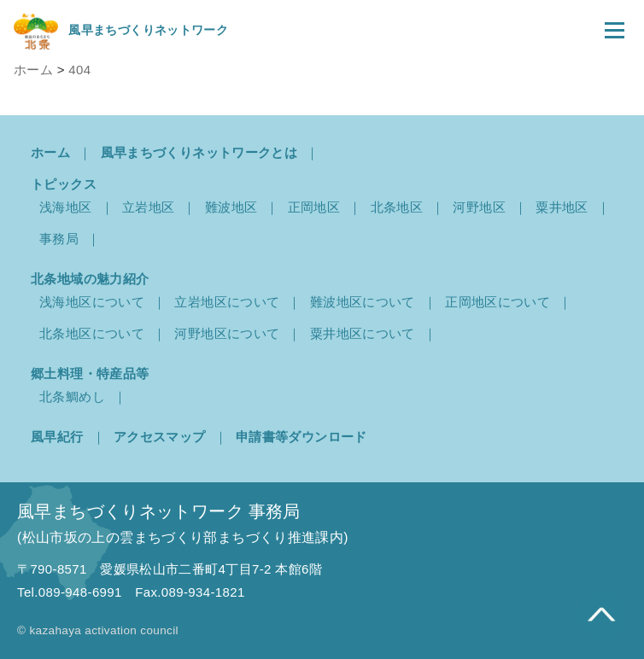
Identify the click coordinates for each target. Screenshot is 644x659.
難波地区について (363, 302)
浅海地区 (66, 207)
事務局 (59, 239)
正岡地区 (314, 207)
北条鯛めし (72, 397)
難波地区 (231, 207)
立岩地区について (227, 302)
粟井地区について (363, 333)
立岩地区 (149, 207)
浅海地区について (92, 302)
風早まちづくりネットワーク (121, 30)
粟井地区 (562, 207)
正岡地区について (498, 302)
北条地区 (397, 207)
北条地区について (92, 333)
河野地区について (227, 333)
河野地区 (479, 207)
